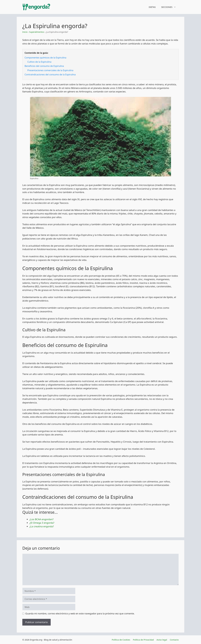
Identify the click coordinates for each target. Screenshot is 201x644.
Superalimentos (37, 32)
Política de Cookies (121, 640)
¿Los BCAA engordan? (41, 519)
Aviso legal (162, 640)
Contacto (174, 640)
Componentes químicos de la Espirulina (45, 58)
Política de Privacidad (143, 640)
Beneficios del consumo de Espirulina (44, 66)
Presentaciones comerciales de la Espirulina (50, 70)
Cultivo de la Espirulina (39, 62)
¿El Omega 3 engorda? (42, 523)
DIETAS (152, 7)
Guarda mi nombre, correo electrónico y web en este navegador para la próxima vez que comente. (80, 613)
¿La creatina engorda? (42, 526)
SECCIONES (170, 7)
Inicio (25, 32)
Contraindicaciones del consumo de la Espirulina (50, 75)
